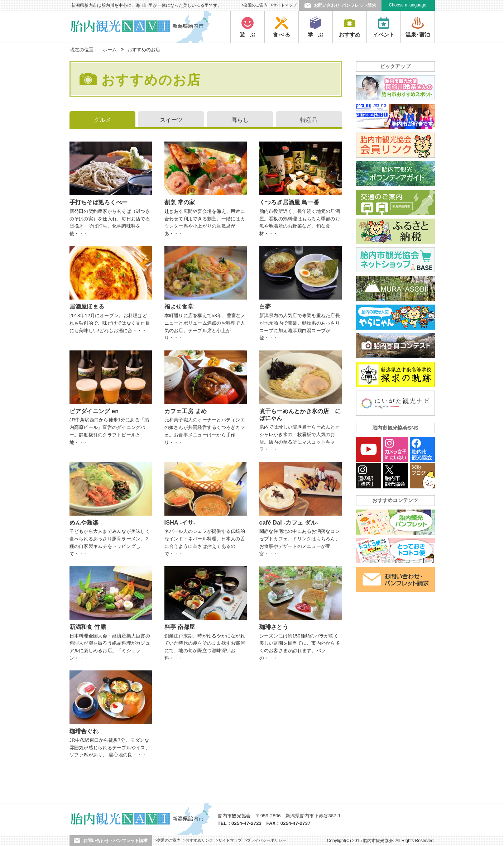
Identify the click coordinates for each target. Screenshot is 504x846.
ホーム (110, 50)
